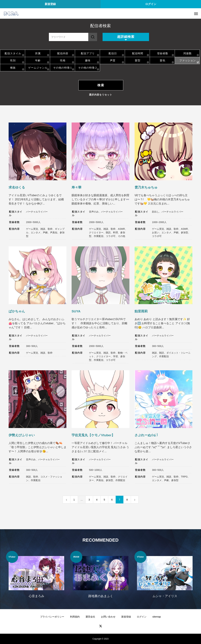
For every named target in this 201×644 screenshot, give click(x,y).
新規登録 (50, 4)
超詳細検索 (126, 37)
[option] (36, 577)
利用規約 (75, 617)
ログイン (151, 4)
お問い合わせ (108, 617)
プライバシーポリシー (52, 617)
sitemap (157, 617)
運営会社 (90, 617)
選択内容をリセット (101, 95)
